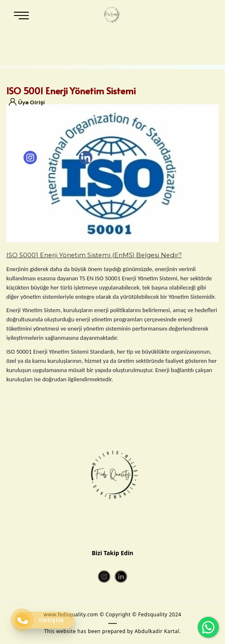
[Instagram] (30, 158)
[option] (112, 173)
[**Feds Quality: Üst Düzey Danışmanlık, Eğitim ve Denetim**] (112, 15)
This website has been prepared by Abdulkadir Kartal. (112, 631)
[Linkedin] (86, 158)
